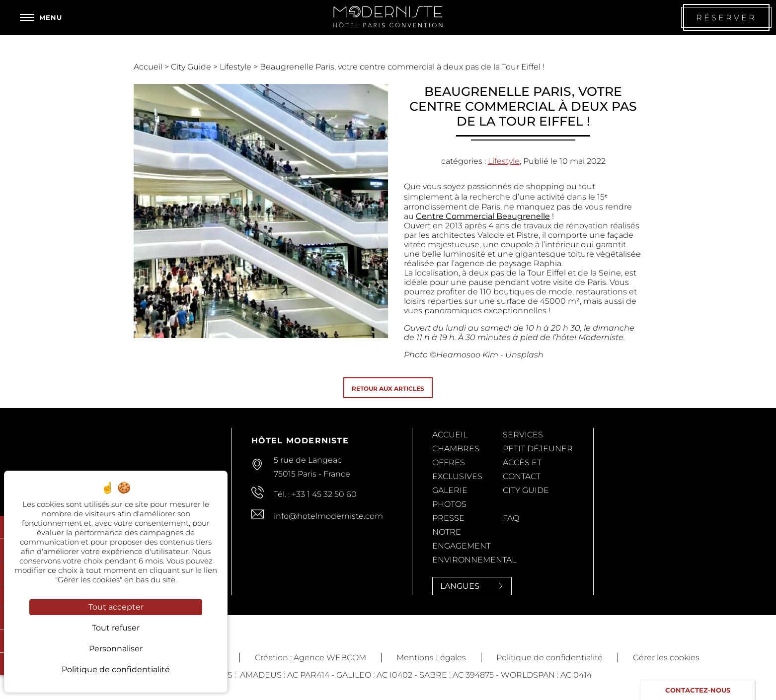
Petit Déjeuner (538, 449)
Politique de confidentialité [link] (116, 669)
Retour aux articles (388, 388)
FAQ (511, 518)
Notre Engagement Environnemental (474, 546)
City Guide (192, 67)
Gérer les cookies (666, 658)
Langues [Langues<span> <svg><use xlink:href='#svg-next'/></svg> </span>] (472, 586)
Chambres (456, 449)
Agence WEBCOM (330, 658)
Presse (448, 518)
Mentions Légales (431, 658)
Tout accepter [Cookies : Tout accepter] (116, 607)
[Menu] (41, 17)
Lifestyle (236, 67)
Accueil (149, 67)
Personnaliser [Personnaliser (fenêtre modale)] (116, 649)
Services (523, 435)
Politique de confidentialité (549, 658)
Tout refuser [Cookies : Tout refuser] (116, 628)
